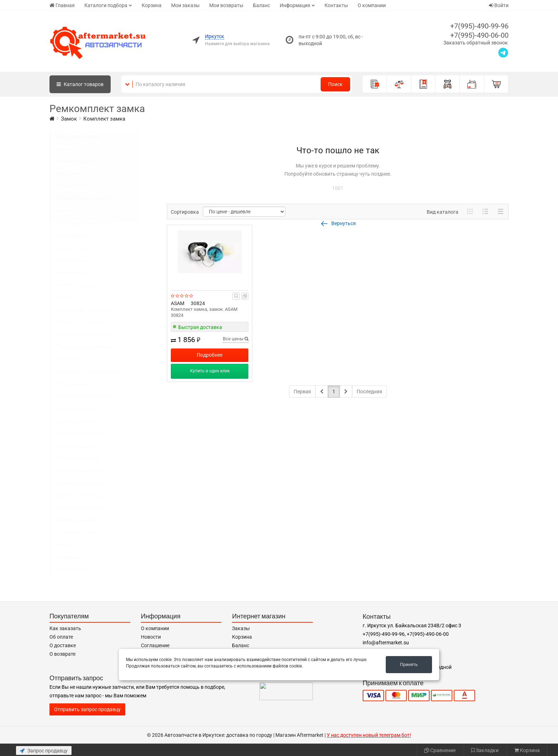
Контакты (336, 5)
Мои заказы (185, 5)
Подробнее (210, 355)
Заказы (241, 628)
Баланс (262, 5)
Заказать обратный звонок (476, 43)
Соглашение (155, 645)
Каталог (80, 84)
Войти (499, 5)
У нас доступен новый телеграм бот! (369, 735)
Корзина (152, 5)
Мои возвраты (226, 5)
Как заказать (65, 628)
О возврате (62, 654)
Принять (409, 665)
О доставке (63, 645)
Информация (295, 5)
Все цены (236, 339)
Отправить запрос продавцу (87, 709)
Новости (151, 637)
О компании (372, 5)
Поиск (335, 84)
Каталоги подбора (106, 5)
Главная (62, 5)
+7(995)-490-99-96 (479, 26)
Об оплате (61, 637)
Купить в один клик (210, 371)
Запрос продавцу (44, 751)
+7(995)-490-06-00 (479, 35)
